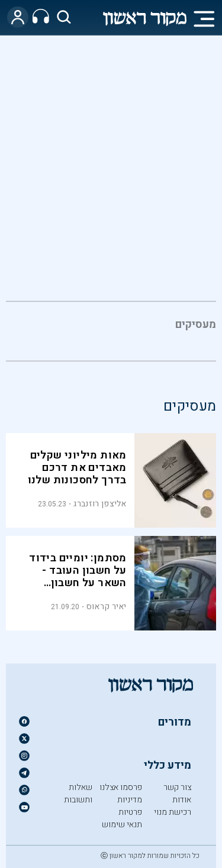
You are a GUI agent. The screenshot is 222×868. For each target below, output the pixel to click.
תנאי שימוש (122, 825)
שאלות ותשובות (78, 794)
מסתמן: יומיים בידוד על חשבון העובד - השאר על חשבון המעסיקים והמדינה (78, 577)
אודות (182, 800)
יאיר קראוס (107, 607)
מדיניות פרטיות (130, 806)
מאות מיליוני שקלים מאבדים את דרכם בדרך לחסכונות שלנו (77, 468)
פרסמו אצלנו (121, 787)
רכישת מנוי (173, 812)
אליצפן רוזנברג (100, 504)
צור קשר (177, 787)
